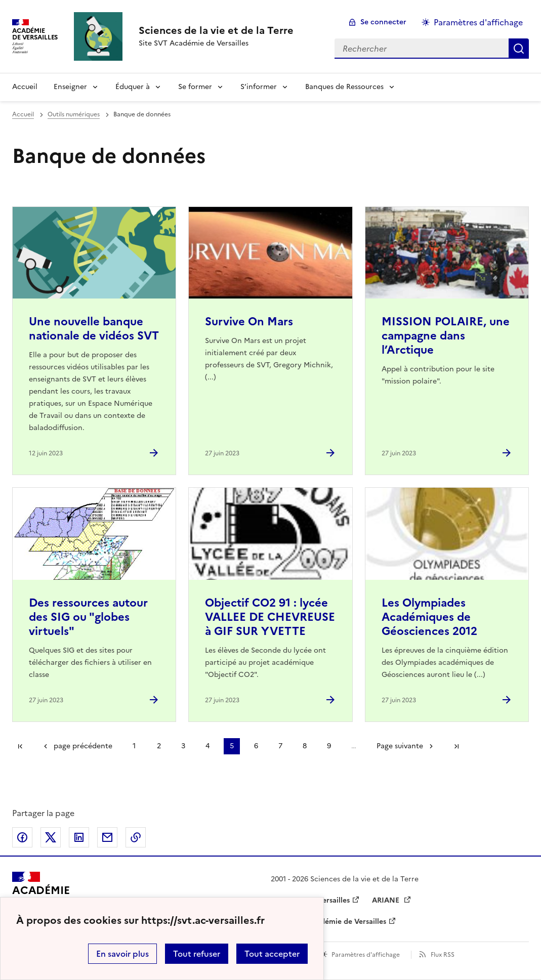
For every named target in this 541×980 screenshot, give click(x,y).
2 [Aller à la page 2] (159, 746)
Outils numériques (74, 114)
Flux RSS (443, 955)
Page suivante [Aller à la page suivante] (400, 746)
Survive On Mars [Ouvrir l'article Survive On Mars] (249, 322)
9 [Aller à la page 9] (329, 746)
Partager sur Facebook (22, 837)
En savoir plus (122, 954)
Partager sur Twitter (51, 837)
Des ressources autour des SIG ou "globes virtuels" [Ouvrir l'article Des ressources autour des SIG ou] (88, 617)
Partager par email (107, 837)
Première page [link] (20, 746)
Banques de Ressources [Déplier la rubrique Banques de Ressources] (344, 87)
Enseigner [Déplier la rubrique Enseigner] (70, 87)
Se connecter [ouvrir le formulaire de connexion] (383, 22)
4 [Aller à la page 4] (207, 746)
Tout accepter (272, 954)
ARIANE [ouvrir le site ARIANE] (387, 900)
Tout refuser (197, 954)
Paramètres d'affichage (366, 955)
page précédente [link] (83, 746)
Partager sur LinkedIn (79, 837)
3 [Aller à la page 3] (183, 746)
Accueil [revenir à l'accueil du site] (25, 87)
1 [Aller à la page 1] (134, 746)
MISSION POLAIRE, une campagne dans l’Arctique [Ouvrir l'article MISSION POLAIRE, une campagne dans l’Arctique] (446, 336)
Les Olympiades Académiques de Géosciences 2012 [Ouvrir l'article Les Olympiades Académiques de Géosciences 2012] (429, 617)
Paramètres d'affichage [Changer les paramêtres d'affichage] (478, 22)
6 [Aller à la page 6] (256, 746)
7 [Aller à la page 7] (280, 746)
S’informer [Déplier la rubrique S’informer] (259, 87)
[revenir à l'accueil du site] (216, 30)
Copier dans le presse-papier (136, 837)
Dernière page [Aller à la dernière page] (456, 746)
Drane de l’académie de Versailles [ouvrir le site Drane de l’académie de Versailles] (328, 922)
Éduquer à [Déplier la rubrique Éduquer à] (133, 87)
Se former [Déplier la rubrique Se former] (195, 87)
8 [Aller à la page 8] (305, 746)
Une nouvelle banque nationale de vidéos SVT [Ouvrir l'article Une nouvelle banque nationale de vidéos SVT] (94, 329)
